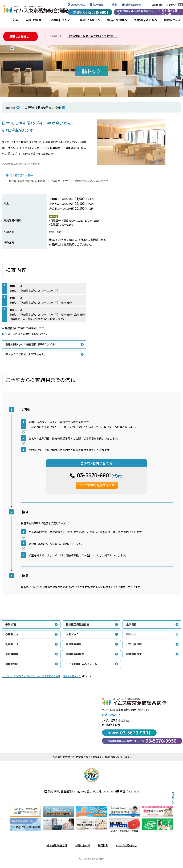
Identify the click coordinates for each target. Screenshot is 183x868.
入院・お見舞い (35, 20)
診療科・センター (62, 20)
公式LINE (53, 791)
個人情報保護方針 (57, 845)
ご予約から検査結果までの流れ (43, 107)
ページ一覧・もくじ (126, 845)
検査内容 (10, 107)
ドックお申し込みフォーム (97, 485)
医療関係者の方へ (146, 20)
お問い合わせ (82, 845)
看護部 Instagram (74, 791)
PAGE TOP (173, 798)
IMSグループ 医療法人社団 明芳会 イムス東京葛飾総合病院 (36, 9)
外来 (15, 20)
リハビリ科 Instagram (102, 791)
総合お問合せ (133, 5)
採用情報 (98, 5)
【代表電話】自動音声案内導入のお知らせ (92, 36)
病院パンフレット (129, 791)
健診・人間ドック (90, 20)
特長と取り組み (117, 20)
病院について (173, 20)
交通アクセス (78, 5)
